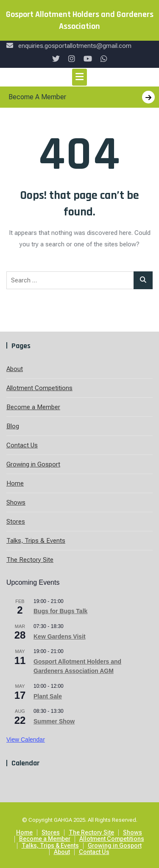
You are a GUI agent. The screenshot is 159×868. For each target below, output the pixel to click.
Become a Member (33, 407)
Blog (13, 426)
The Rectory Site (30, 560)
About (15, 369)
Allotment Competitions (39, 388)
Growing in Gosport (33, 464)
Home (15, 483)
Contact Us (22, 445)
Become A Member (82, 97)
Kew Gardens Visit (60, 636)
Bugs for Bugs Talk (60, 611)
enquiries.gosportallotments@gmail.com (69, 46)
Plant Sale (48, 696)
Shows (16, 502)
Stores (16, 522)
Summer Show (54, 721)
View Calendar (26, 740)
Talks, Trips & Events (36, 541)
